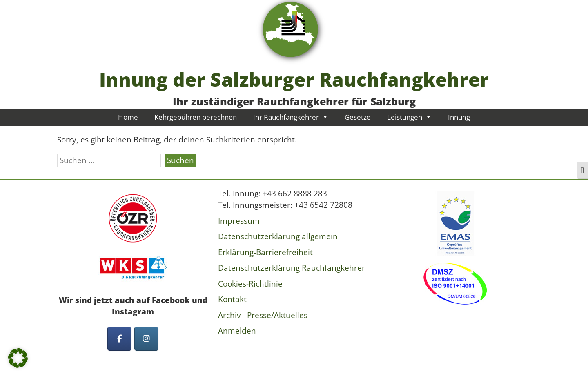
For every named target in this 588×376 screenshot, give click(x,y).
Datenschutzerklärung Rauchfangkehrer (292, 268)
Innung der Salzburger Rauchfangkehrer (294, 79)
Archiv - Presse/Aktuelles (263, 315)
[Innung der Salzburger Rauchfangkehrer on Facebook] (119, 339)
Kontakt (232, 299)
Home (128, 117)
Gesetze (358, 117)
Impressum (239, 221)
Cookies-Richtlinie (250, 284)
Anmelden (237, 331)
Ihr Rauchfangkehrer (291, 117)
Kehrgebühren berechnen (196, 117)
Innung (459, 117)
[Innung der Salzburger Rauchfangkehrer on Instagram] (146, 339)
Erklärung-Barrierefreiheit (265, 252)
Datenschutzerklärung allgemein (278, 236)
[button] (18, 358)
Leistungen (409, 117)
